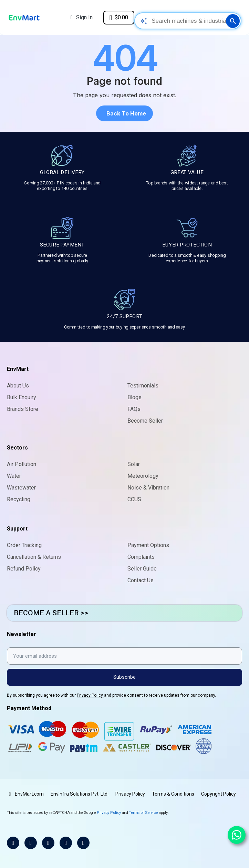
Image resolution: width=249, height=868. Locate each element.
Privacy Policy (90, 695)
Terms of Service (143, 812)
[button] (124, 113)
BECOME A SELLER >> (51, 613)
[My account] (82, 18)
